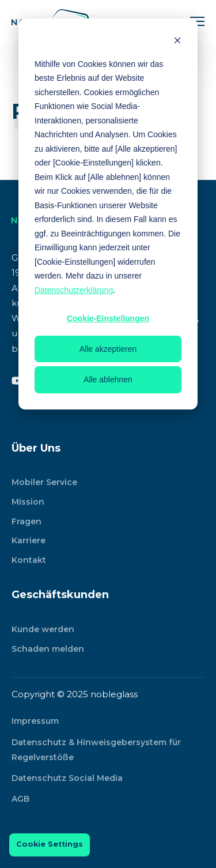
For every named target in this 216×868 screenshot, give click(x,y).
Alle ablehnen (108, 379)
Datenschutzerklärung (74, 290)
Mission (28, 502)
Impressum (35, 721)
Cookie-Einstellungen (108, 318)
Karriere (29, 540)
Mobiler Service (44, 482)
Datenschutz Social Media (67, 778)
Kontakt (29, 560)
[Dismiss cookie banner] (177, 42)
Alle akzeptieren (108, 349)
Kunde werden (43, 629)
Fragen (26, 521)
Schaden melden (48, 649)
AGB (20, 799)
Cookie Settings (50, 844)
